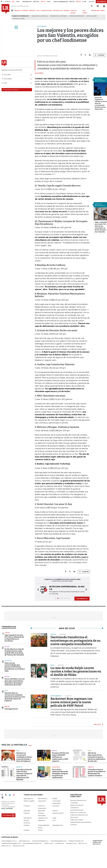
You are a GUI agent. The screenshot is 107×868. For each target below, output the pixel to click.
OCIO (38, 11)
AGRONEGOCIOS (58, 11)
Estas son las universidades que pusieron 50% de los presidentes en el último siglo (15, 667)
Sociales (26, 830)
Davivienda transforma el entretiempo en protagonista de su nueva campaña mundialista (75, 641)
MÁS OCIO (97, 724)
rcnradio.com (59, 843)
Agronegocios (28, 798)
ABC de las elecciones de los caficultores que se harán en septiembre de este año (96, 757)
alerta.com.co (6, 846)
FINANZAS (17, 11)
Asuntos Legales (29, 801)
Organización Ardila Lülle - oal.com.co (98, 842)
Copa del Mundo (91, 16)
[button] (38, 590)
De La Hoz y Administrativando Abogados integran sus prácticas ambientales (60, 774)
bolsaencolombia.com (76, 841)
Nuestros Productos (77, 805)
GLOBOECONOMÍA (46, 11)
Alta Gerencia (43, 798)
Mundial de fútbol (19, 19)
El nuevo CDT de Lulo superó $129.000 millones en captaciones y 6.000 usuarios (61, 757)
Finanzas (26, 813)
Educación (8, 661)
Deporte (19, 767)
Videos (40, 830)
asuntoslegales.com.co (9, 841)
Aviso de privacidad (77, 810)
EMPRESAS (32, 11)
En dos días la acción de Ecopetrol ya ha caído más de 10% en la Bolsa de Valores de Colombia (14, 652)
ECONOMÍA (25, 11)
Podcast (26, 825)
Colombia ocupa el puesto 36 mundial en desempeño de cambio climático (97, 773)
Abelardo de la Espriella (40, 16)
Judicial (7, 633)
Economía (56, 806)
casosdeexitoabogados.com (11, 843)
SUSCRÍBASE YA (82, 599)
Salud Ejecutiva (58, 825)
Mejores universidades (77, 16)
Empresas (27, 811)
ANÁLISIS (67, 11)
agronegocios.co (24, 841)
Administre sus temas (10, 90)
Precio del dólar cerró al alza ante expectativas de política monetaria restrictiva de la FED (15, 682)
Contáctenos (75, 808)
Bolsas (7, 647)
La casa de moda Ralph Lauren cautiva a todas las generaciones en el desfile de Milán (76, 671)
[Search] (92, 6)
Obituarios (42, 820)
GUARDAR (99, 55)
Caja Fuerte (42, 801)
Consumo (27, 806)
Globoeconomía (58, 813)
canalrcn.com (48, 843)
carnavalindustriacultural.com (32, 843)
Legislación (56, 767)
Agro (89, 751)
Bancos (55, 751)
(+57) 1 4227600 (7, 808)
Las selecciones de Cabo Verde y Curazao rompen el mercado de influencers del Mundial (24, 775)
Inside (54, 818)
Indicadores (28, 818)
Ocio (54, 820)
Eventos (55, 811)
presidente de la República (59, 16)
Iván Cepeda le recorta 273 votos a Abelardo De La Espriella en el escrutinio (14, 638)
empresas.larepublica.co (40, 841)
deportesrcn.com (19, 846)
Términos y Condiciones (78, 812)
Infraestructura (43, 818)
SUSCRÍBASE (101, 2)
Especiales (42, 811)
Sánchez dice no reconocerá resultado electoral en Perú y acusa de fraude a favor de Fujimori (15, 697)
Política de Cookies (77, 820)
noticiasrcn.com (71, 843)
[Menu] (13, 10)
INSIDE (103, 11)
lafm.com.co (83, 843)
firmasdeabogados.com (59, 841)
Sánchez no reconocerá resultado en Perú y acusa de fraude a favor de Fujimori (24, 757)
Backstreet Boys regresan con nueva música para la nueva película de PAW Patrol (71, 702)
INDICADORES (95, 11)
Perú (6, 691)
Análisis (7, 707)
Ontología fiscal (11, 709)
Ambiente (91, 767)
